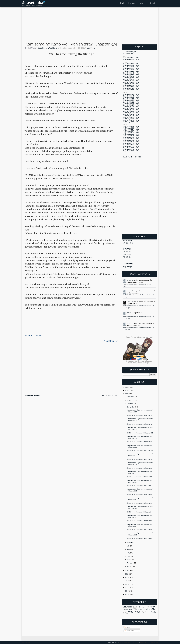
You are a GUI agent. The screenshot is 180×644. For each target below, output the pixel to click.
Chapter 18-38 (128, 242)
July (128, 546)
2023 (127, 394)
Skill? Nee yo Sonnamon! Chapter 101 (140, 450)
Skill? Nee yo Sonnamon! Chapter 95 (139, 503)
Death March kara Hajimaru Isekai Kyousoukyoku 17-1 (138, 284)
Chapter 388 (127, 251)
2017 (127, 587)
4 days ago (127, 308)
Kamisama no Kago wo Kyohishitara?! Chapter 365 (140, 516)
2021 (127, 574)
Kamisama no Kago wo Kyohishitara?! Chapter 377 (140, 411)
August (130, 542)
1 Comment (90, 48)
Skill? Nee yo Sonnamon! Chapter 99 (139, 468)
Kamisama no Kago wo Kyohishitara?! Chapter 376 (140, 420)
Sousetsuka (33, 3)
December (131, 397)
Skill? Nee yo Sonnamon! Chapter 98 (139, 477)
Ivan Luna (130, 302)
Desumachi (127, 607)
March (129, 559)
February (130, 563)
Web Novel (53, 48)
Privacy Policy (145, 642)
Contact (136, 642)
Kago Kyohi (42, 48)
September (131, 407)
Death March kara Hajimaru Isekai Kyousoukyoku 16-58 (138, 306)
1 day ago (126, 297)
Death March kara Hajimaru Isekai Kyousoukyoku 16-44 (138, 327)
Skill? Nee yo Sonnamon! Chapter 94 (139, 512)
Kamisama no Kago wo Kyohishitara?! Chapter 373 (140, 446)
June (129, 549)
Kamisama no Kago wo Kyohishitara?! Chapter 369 (140, 481)
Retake (140, 609)
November (131, 400)
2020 (127, 577)
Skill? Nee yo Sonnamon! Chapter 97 (139, 485)
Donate (153, 3)
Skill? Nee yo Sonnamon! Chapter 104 (140, 424)
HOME (122, 3)
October (130, 404)
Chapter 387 (127, 250)
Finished (142, 3)
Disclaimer (154, 642)
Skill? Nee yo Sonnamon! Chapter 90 (139, 521)
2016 (127, 591)
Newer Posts (32, 395)
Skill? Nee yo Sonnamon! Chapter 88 (139, 538)
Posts (127, 627)
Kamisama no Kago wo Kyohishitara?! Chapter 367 (140, 499)
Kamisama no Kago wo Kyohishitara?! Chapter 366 (140, 507)
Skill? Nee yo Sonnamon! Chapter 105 (140, 415)
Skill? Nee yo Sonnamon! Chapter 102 (140, 442)
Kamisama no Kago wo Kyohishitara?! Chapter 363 (140, 534)
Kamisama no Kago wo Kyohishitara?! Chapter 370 (140, 472)
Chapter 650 (127, 258)
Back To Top (26, 642)
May (129, 553)
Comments (129, 631)
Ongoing (132, 3)
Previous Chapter (33, 336)
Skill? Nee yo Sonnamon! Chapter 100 (140, 459)
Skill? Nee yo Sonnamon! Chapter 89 (139, 529)
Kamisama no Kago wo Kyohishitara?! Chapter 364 (140, 525)
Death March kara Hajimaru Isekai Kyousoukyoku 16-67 (138, 295)
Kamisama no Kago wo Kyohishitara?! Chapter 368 (140, 490)
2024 (127, 390)
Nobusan (142, 607)
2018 (127, 584)
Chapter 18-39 (128, 244)
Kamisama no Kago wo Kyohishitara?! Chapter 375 (140, 428)
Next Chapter (111, 341)
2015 (127, 594)
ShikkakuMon (150, 609)
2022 (127, 570)
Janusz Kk (130, 280)
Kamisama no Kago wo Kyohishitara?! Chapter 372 (140, 455)
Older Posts (110, 395)
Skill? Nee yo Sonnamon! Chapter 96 (139, 494)
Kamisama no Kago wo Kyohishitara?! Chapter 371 (140, 464)
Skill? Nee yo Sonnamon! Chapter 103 (140, 433)
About (130, 642)
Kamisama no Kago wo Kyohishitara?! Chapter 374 (71, 44)
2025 (127, 387)
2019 (127, 581)
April (129, 556)
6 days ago (127, 329)
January (130, 566)
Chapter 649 (127, 256)
